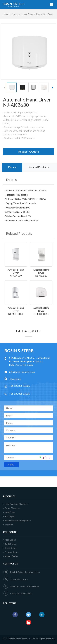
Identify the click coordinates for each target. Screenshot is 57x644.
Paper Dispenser (12, 508)
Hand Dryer (28, 14)
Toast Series (10, 548)
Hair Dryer (9, 516)
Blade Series (10, 544)
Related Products (39, 167)
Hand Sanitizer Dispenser (16, 504)
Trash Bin (8, 525)
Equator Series (11, 552)
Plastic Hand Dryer (45, 14)
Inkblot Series (10, 556)
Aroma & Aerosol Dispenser (17, 520)
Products (16, 14)
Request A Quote (29, 152)
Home (6, 14)
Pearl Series (9, 540)
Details (12, 167)
